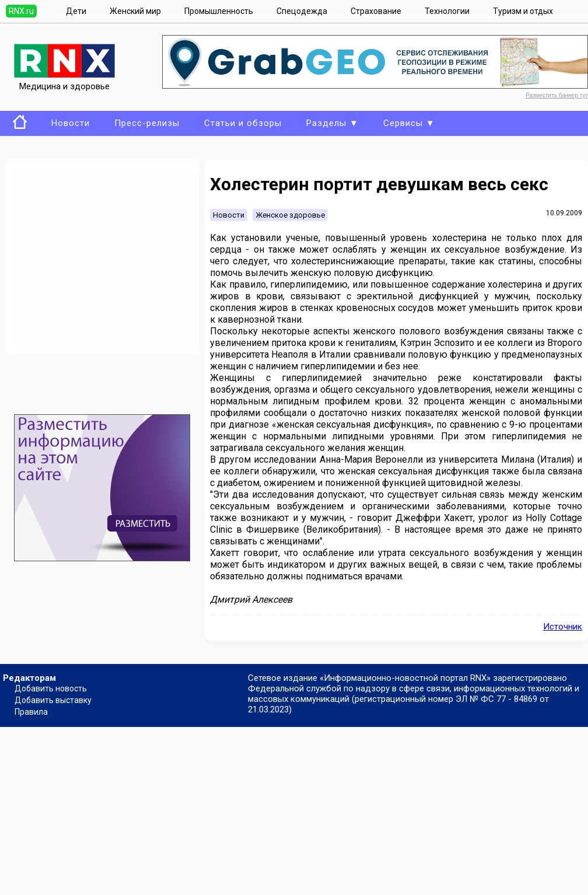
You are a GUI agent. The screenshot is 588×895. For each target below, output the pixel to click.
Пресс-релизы (147, 123)
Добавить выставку (53, 700)
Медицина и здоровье (64, 81)
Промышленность (219, 11)
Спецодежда (302, 11)
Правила (31, 712)
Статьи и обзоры (243, 123)
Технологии (447, 11)
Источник (563, 627)
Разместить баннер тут (557, 95)
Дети (76, 11)
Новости (71, 123)
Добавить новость (51, 688)
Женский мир (135, 11)
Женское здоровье (290, 215)
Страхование (376, 11)
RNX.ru (21, 11)
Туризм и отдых (523, 11)
